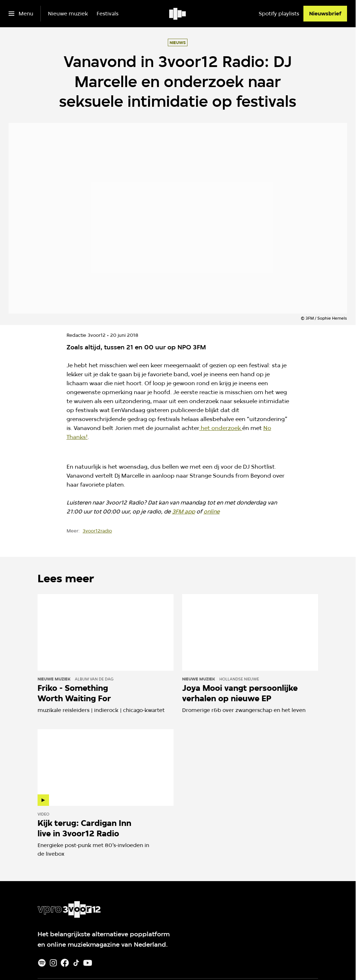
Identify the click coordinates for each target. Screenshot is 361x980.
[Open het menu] (21, 14)
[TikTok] (76, 963)
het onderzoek (221, 428)
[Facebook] (65, 963)
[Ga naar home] (178, 14)
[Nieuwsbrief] (325, 14)
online (212, 511)
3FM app (184, 511)
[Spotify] (42, 963)
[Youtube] (88, 963)
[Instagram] (53, 963)
